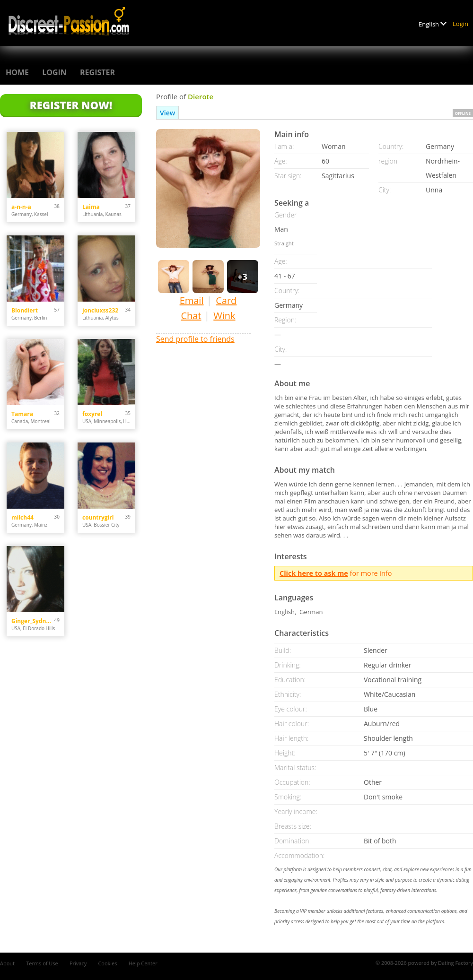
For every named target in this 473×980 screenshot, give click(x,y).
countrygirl (98, 517)
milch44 (22, 517)
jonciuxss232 (100, 310)
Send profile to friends (195, 339)
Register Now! (71, 105)
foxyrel (92, 414)
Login (460, 24)
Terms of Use (42, 963)
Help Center (143, 963)
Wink (224, 316)
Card (226, 300)
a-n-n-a (21, 207)
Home (17, 72)
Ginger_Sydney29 (33, 621)
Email (192, 300)
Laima (91, 207)
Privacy (78, 963)
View (167, 113)
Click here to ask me (314, 573)
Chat (191, 316)
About (7, 963)
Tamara (22, 414)
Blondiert (25, 310)
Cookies (107, 963)
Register (97, 72)
